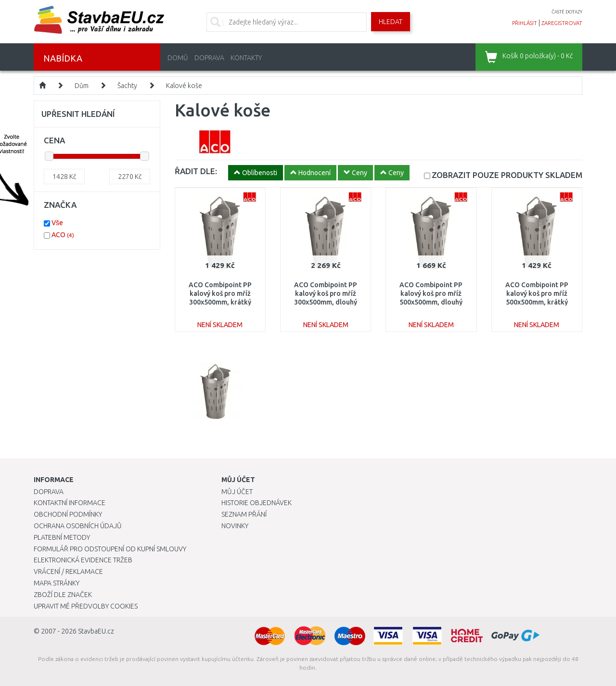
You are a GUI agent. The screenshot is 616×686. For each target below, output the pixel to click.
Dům (82, 86)
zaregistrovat (562, 23)
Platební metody (62, 537)
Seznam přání (244, 514)
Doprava (209, 58)
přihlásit (525, 23)
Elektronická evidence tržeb (83, 560)
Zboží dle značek (63, 595)
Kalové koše (184, 86)
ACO (63, 235)
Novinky (235, 526)
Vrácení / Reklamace (68, 572)
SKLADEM (507, 175)
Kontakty (246, 58)
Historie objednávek (257, 503)
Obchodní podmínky (68, 514)
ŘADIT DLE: (196, 171)
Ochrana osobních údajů (78, 526)
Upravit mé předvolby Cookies (86, 606)
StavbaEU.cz (96, 631)
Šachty (127, 86)
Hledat (391, 22)
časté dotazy (567, 12)
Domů (178, 58)
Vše (57, 223)
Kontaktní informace (70, 503)
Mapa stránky (57, 583)
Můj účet (237, 492)
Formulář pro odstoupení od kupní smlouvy (110, 549)
